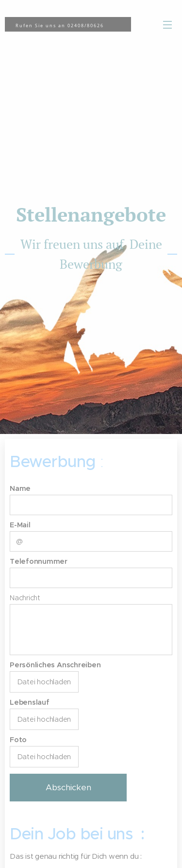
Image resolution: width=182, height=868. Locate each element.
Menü (167, 25)
